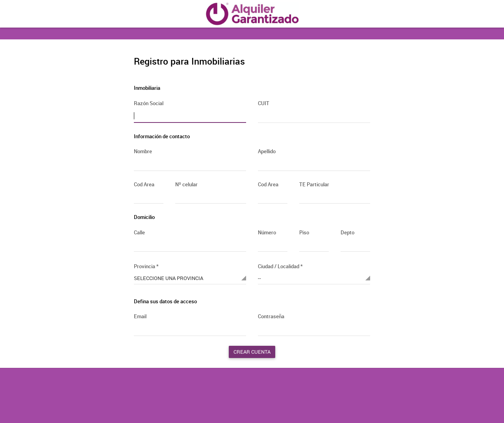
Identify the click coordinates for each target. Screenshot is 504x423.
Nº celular (186, 184)
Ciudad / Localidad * (280, 266)
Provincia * (146, 266)
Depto (347, 232)
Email (140, 316)
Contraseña (271, 316)
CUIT (264, 103)
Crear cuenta (252, 352)
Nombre (143, 151)
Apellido (267, 151)
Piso (304, 232)
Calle (139, 232)
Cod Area (144, 184)
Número (267, 232)
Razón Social (149, 103)
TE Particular (314, 184)
